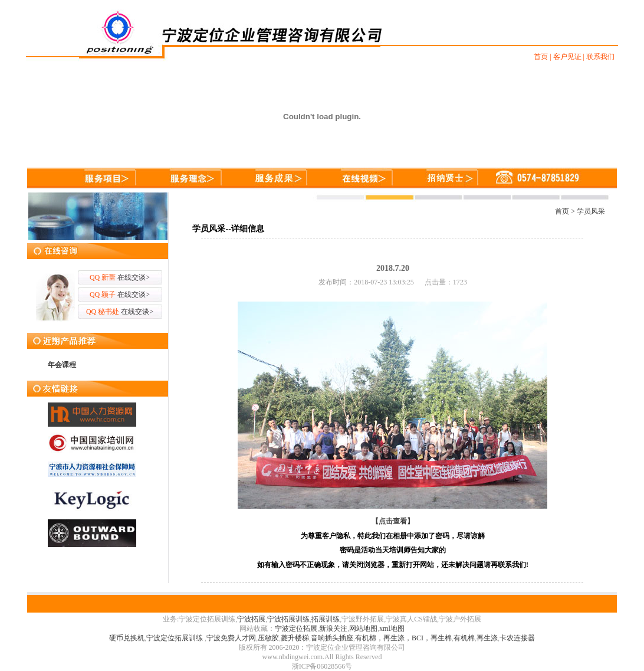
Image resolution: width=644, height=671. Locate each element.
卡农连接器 (517, 638)
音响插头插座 (332, 638)
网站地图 (363, 629)
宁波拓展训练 (288, 619)
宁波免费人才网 (231, 638)
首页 (562, 211)
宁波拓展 (251, 619)
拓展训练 (326, 619)
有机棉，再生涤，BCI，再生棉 (403, 638)
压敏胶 (268, 638)
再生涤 (487, 638)
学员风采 (591, 211)
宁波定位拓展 (296, 629)
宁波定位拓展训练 (175, 638)
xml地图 (392, 629)
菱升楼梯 (295, 638)
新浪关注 (333, 629)
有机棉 (464, 638)
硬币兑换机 (127, 638)
